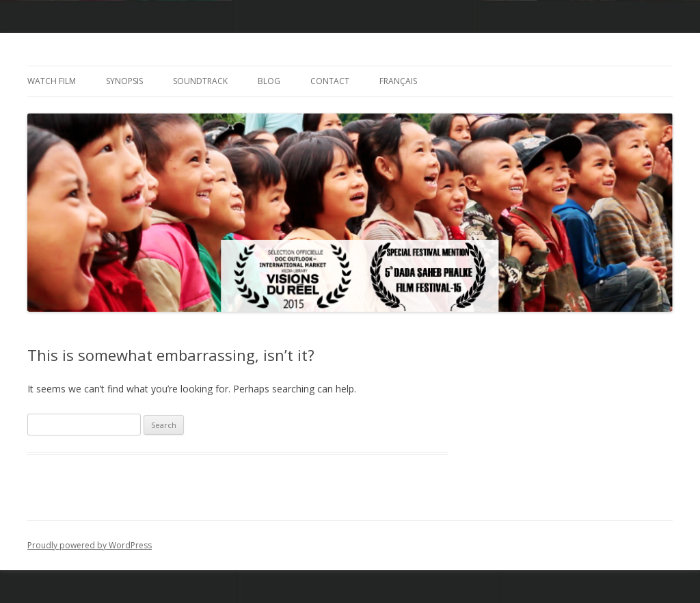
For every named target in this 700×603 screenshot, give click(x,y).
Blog (269, 81)
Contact (330, 81)
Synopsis (124, 81)
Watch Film (52, 81)
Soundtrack (200, 81)
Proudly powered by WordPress (90, 545)
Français (398, 81)
